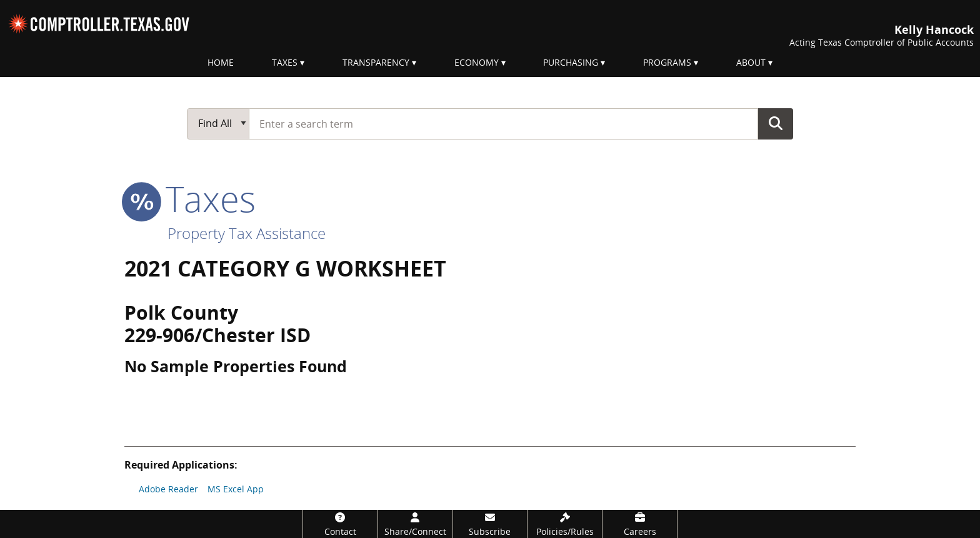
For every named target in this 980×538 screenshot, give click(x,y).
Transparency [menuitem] (376, 62)
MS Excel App (236, 489)
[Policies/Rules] (565, 524)
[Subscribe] (490, 524)
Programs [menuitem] (667, 62)
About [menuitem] (751, 62)
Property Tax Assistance (247, 233)
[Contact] (340, 524)
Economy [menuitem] (477, 62)
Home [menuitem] (221, 62)
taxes (190, 198)
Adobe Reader (168, 489)
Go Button (776, 123)
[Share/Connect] (415, 524)
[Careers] (640, 524)
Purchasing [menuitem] (571, 62)
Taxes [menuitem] (285, 62)
